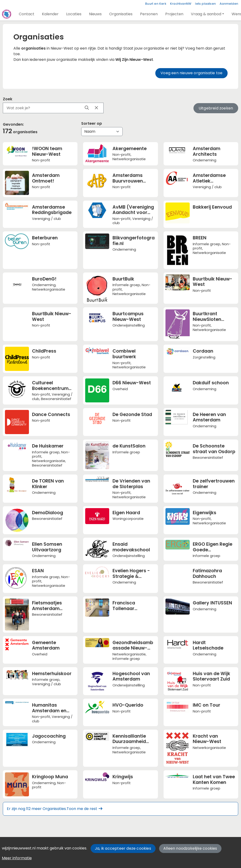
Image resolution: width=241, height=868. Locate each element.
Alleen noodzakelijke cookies (190, 848)
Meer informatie (17, 858)
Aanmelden (229, 4)
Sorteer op (92, 123)
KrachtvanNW (181, 4)
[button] (27, 14)
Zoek (8, 99)
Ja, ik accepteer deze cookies (123, 848)
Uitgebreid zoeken (216, 108)
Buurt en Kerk (156, 4)
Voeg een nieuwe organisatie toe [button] (191, 73)
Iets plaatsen (205, 4)
